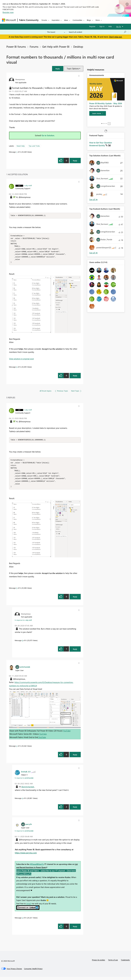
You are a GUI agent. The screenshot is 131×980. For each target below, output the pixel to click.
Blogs (89, 20)
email (29, 907)
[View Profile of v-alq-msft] (28, 185)
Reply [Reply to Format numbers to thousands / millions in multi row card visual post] (75, 161)
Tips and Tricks (34, 146)
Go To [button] (119, 26)
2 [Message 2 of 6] (17, 749)
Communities (77, 20)
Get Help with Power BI (56, 47)
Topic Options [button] (73, 69)
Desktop (78, 47)
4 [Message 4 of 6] (22, 801)
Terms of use (113, 963)
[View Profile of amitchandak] (25, 670)
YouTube (67, 734)
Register (92, 26)
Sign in (102, 26)
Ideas (66, 20)
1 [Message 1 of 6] (17, 152)
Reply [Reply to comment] (75, 377)
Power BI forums (16, 47)
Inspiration (56, 20)
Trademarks (125, 963)
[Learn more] (98, 113)
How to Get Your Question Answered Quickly (101, 144)
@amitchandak (28, 790)
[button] (58, 69)
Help (110, 26)
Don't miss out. (116, 37)
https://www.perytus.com (26, 856)
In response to (23, 623)
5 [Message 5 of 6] (17, 368)
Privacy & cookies (99, 963)
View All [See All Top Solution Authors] (94, 200)
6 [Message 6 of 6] (22, 643)
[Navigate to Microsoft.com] (9, 20)
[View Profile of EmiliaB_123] (26, 775)
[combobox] (98, 32)
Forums (44, 20)
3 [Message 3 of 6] (22, 921)
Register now (8, 12)
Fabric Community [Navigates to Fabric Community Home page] (29, 20)
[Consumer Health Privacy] (33, 972)
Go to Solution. (48, 135)
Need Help (21, 146)
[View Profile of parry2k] (29, 827)
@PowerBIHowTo (37, 867)
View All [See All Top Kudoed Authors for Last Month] (94, 253)
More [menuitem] (98, 20)
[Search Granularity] (56, 32)
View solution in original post (21, 360)
